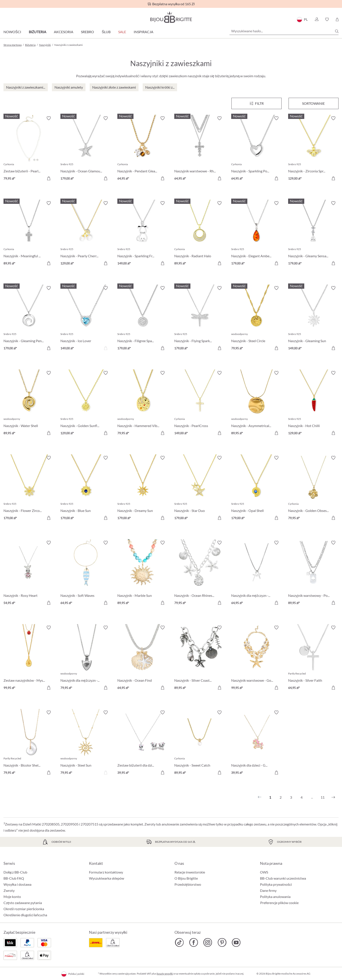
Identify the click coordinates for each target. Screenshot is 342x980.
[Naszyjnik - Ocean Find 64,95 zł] (143, 658)
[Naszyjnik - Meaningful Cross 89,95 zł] (29, 234)
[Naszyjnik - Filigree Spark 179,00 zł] (143, 319)
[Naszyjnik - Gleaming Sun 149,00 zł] (313, 319)
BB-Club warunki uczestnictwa (283, 878)
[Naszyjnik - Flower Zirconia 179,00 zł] (29, 488)
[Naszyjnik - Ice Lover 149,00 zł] (86, 319)
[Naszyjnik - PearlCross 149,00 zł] (199, 404)
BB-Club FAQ (14, 878)
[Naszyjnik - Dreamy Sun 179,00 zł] (143, 488)
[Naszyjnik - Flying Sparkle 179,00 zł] (199, 319)
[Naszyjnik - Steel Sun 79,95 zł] (86, 743)
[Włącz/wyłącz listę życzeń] (49, 118)
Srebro (87, 32)
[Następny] (333, 797)
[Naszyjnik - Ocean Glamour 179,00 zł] (86, 149)
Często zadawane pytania (23, 903)
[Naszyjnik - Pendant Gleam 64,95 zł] (143, 149)
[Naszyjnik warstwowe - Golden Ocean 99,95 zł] (256, 658)
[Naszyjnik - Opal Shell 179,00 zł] (256, 488)
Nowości (12, 32)
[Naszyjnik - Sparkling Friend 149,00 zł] (143, 234)
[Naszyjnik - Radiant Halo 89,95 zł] (199, 234)
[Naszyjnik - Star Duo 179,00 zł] (199, 488)
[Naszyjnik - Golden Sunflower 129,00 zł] (86, 404)
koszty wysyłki (165, 974)
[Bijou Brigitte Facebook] (194, 942)
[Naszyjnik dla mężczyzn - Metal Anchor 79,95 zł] (86, 658)
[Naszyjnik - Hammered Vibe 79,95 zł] (143, 404)
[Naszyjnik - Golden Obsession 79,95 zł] (313, 488)
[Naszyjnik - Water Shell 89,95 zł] (29, 404)
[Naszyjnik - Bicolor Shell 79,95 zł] (29, 743)
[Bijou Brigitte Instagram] (208, 942)
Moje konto (12, 897)
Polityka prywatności (276, 884)
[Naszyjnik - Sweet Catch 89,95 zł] (199, 743)
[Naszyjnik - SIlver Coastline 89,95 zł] (199, 658)
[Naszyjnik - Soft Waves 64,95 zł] (86, 573)
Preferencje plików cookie (279, 903)
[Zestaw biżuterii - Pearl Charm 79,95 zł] (29, 149)
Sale (122, 32)
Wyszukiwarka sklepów (107, 878)
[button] (316, 19)
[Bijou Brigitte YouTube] (236, 942)
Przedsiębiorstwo (188, 884)
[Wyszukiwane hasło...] (284, 31)
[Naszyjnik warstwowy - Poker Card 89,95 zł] (313, 573)
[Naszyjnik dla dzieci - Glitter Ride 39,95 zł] (256, 743)
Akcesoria (64, 32)
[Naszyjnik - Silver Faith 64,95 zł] (313, 658)
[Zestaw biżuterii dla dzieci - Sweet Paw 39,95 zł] (143, 743)
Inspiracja (144, 32)
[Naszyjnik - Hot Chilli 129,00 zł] (313, 404)
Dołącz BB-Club (15, 872)
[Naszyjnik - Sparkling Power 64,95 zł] (256, 149)
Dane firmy (268, 890)
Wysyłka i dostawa (17, 884)
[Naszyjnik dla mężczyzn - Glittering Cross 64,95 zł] (256, 573)
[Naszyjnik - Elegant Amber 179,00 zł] (256, 234)
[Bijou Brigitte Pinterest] (222, 942)
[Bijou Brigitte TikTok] (179, 942)
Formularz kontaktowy (106, 872)
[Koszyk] (337, 19)
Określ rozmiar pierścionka (24, 909)
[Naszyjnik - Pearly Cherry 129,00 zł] (86, 234)
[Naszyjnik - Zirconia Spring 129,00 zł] (313, 149)
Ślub (106, 32)
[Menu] (256, 103)
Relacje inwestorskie (190, 872)
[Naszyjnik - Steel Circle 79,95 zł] (256, 319)
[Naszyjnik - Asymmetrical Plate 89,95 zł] (256, 404)
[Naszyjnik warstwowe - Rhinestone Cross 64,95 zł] (199, 149)
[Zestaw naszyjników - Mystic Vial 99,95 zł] (29, 658)
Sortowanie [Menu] (313, 103)
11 (323, 797)
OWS (264, 872)
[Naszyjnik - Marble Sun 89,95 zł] (143, 573)
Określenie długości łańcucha (25, 915)
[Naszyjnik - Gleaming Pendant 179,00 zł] (29, 319)
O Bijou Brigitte (186, 878)
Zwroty (9, 890)
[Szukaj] (337, 31)
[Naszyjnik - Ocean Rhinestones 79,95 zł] (199, 573)
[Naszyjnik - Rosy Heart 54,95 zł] (29, 573)
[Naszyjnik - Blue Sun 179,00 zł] (86, 488)
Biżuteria (38, 32)
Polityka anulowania (275, 897)
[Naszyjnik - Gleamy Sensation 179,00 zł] (313, 234)
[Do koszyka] (49, 178)
